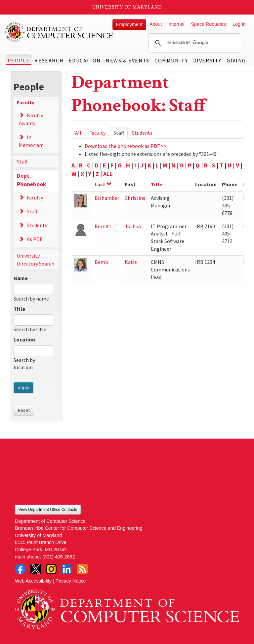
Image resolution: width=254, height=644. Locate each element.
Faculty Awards (31, 119)
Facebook (20, 569)
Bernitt (103, 226)
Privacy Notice (71, 581)
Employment (129, 24)
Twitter (36, 569)
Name (21, 278)
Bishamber (107, 198)
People (19, 60)
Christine (135, 198)
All (78, 133)
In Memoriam (31, 141)
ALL (108, 174)
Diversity (207, 60)
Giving (236, 60)
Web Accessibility (33, 581)
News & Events (128, 60)
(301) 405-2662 (59, 557)
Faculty (26, 102)
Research (49, 60)
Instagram (51, 569)
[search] (194, 43)
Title (19, 309)
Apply (23, 388)
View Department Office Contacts (48, 510)
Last (103, 184)
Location (24, 340)
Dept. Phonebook (32, 180)
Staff (22, 161)
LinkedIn (67, 569)
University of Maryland (127, 7)
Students (37, 225)
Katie (131, 262)
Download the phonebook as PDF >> (126, 146)
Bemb (101, 262)
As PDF (35, 239)
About (156, 24)
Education (85, 60)
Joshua (133, 226)
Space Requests (208, 24)
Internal (176, 24)
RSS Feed (82, 569)
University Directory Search (36, 260)
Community (171, 60)
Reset (24, 410)
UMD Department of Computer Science (60, 32)
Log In (239, 24)
